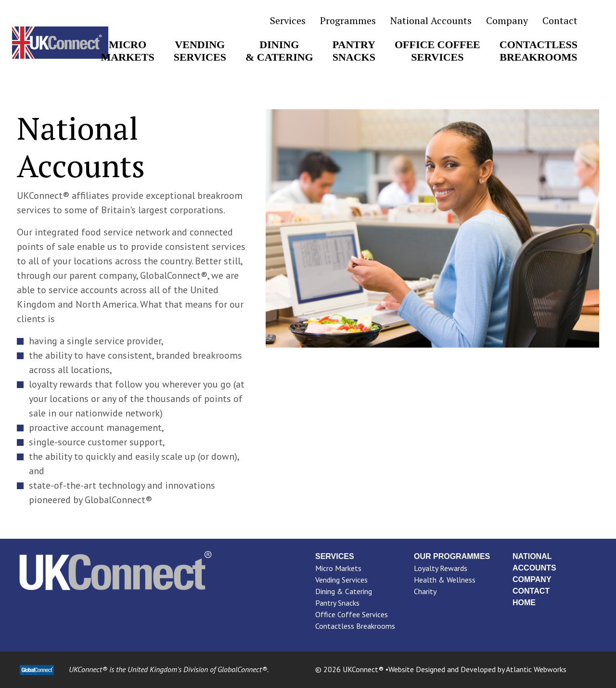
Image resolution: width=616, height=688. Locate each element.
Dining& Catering (279, 51)
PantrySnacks (354, 51)
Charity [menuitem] (425, 591)
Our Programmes (452, 556)
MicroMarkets (127, 51)
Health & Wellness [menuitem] (445, 580)
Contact (560, 21)
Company (507, 21)
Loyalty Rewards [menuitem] (441, 568)
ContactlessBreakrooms (539, 51)
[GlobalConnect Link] (37, 669)
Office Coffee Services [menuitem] (352, 614)
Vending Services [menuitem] (341, 580)
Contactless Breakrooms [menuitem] (355, 626)
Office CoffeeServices (437, 51)
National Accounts (431, 21)
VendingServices (200, 51)
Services (288, 21)
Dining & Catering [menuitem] (344, 591)
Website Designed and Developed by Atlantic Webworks (477, 669)
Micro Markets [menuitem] (338, 568)
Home (524, 603)
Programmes (348, 21)
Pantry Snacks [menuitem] (337, 603)
